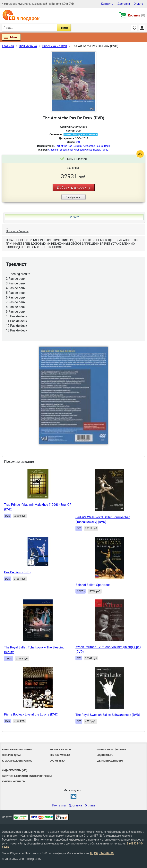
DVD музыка (57, 761)
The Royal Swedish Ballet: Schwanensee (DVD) (108, 715)
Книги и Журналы (14, 781)
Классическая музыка (17, 761)
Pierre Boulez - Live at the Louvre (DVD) (31, 714)
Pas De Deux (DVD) (17, 572)
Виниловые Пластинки (17, 750)
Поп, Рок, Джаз (12, 755)
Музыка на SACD (60, 750)
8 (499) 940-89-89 (102, 853)
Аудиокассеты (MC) (15, 770)
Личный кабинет (142, 28)
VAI (78, 142)
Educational (66, 150)
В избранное (73, 197)
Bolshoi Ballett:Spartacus (93, 585)
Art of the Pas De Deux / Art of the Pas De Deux (83, 146)
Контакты (107, 4)
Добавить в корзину (73, 187)
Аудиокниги (105, 755)
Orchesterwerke (83, 150)
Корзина (137, 15)
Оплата (138, 4)
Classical (53, 150)
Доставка (124, 4)
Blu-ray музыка (60, 755)
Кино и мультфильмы (112, 750)
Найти (64, 28)
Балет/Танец (101, 150)
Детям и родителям (110, 761)
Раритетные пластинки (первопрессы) (27, 776)
